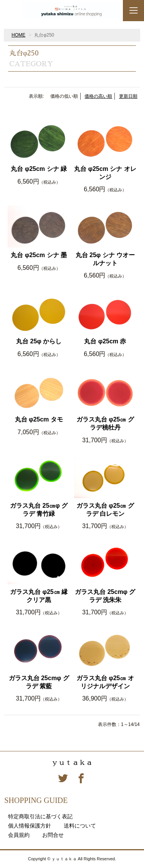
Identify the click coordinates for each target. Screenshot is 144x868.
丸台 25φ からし (39, 341)
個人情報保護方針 (30, 826)
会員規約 (19, 835)
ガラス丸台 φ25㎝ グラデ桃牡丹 (105, 423)
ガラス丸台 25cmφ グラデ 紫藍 (39, 682)
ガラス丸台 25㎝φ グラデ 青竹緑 (39, 510)
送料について (80, 826)
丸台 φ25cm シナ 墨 (39, 255)
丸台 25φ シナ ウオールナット (105, 259)
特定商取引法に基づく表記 (40, 816)
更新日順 (128, 96)
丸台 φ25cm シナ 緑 (39, 169)
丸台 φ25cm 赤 (105, 341)
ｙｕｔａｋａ (72, 763)
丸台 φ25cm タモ (39, 419)
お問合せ (53, 835)
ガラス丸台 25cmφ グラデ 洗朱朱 (105, 596)
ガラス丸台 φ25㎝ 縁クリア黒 (39, 596)
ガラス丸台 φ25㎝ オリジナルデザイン (105, 682)
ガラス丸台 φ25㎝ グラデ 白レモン (105, 510)
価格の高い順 (98, 96)
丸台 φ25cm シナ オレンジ (105, 173)
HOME (18, 35)
